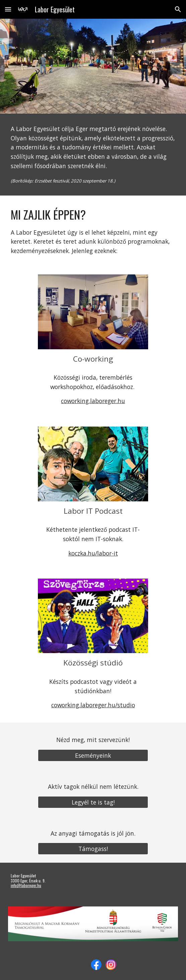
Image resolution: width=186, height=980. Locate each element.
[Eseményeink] (93, 755)
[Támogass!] (93, 849)
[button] (8, 9)
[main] (93, 155)
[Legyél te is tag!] (93, 802)
